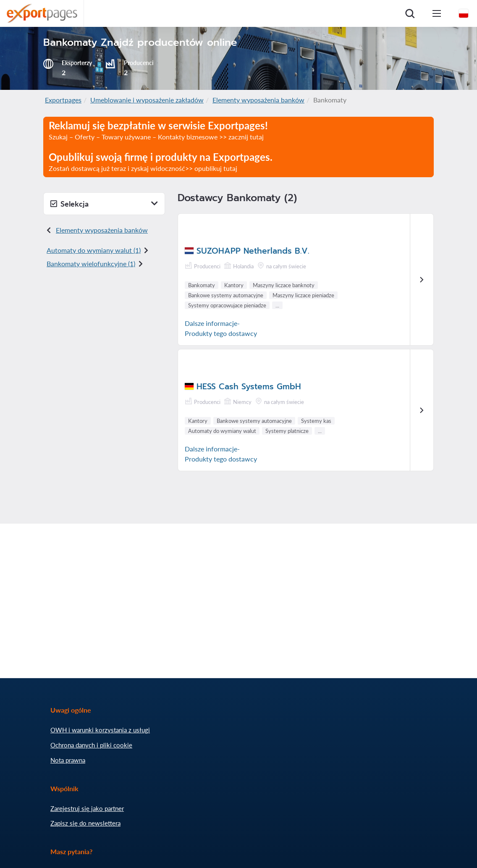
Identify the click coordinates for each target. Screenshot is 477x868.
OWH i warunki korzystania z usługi (100, 730)
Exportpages (63, 100)
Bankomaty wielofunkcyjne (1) (91, 264)
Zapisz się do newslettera (85, 823)
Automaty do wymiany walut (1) (94, 250)
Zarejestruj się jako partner (87, 808)
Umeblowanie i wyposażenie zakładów (147, 100)
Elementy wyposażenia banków (258, 100)
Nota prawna (68, 760)
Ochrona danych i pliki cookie (91, 745)
